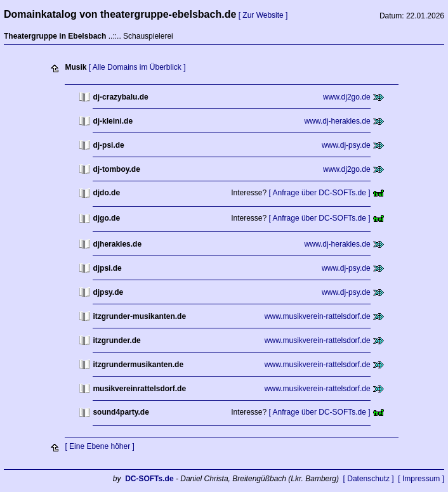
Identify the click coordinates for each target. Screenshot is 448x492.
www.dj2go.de (347, 97)
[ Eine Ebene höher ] (99, 446)
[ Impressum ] (421, 479)
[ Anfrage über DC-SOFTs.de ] (320, 193)
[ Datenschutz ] (369, 479)
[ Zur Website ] (263, 15)
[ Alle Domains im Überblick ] (137, 67)
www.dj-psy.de (346, 145)
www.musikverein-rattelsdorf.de (318, 316)
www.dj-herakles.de (338, 121)
